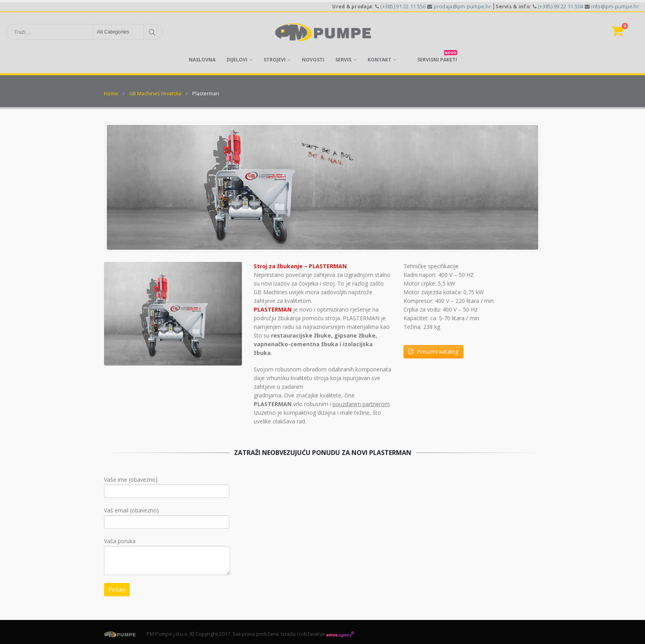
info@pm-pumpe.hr (615, 6)
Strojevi (275, 60)
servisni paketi (437, 57)
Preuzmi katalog (433, 352)
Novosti (313, 60)
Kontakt (379, 60)
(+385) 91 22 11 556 (403, 6)
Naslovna (202, 60)
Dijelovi (237, 60)
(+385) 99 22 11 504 (560, 6)
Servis (343, 60)
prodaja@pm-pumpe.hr (462, 6)
